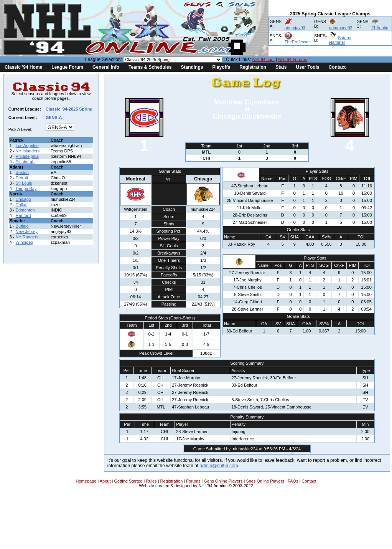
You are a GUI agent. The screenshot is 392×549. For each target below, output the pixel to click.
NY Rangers (27, 237)
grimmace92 (341, 28)
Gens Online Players (223, 481)
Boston (22, 172)
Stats (281, 67)
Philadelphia (27, 156)
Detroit (22, 178)
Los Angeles (27, 146)
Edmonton (25, 210)
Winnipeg (25, 242)
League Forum (67, 67)
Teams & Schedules (150, 67)
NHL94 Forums (293, 60)
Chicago (23, 199)
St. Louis (24, 183)
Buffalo (22, 226)
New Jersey (27, 232)
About (105, 481)
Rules (151, 481)
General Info (106, 67)
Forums (193, 481)
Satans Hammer (340, 40)
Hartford (23, 215)
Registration (253, 67)
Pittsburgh (25, 162)
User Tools (308, 67)
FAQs (293, 481)
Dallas (22, 205)
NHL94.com (264, 60)
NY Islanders (28, 151)
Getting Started (128, 481)
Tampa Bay (26, 189)
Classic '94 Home (23, 67)
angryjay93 (295, 28)
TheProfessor (297, 42)
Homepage (86, 481)
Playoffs (221, 67)
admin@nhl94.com (219, 466)
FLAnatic (380, 28)
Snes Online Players (265, 481)
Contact (337, 67)
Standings (192, 67)
